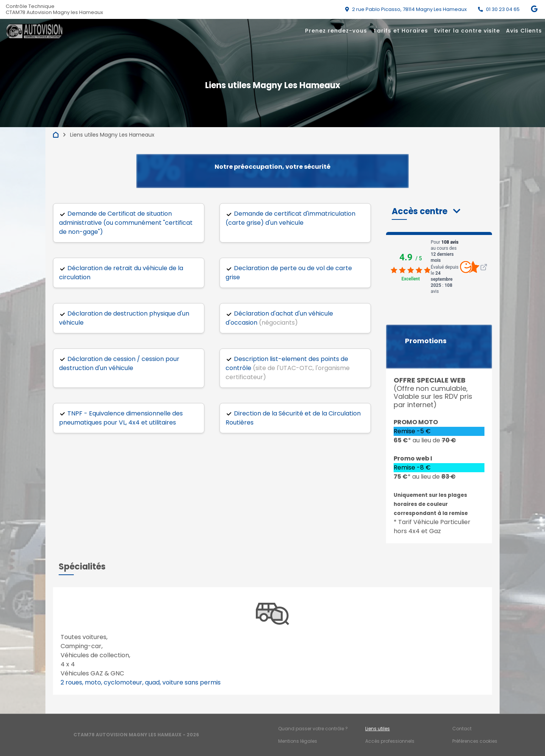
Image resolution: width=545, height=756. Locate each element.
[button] (426, 211)
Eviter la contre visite (467, 31)
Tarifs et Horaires (401, 31)
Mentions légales (298, 741)
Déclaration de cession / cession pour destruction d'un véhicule (119, 363)
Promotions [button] (426, 341)
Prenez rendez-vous (336, 31)
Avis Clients (524, 31)
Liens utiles (378, 729)
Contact (462, 729)
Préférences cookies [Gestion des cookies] (475, 741)
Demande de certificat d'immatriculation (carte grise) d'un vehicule (290, 218)
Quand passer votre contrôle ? (313, 729)
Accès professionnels (390, 741)
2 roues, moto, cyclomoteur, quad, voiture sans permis (141, 682)
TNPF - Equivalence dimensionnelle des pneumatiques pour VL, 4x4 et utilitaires (121, 418)
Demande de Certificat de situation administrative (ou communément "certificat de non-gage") (126, 223)
